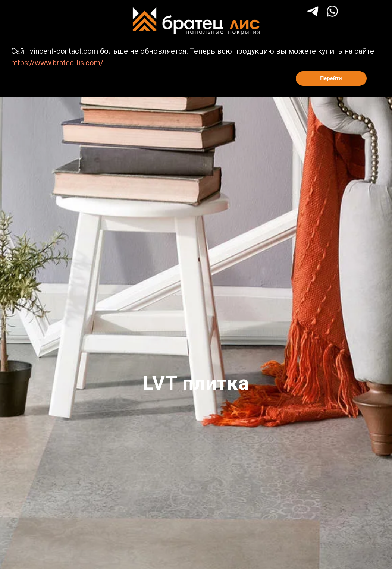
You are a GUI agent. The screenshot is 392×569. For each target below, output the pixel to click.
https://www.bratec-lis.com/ (57, 63)
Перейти (331, 78)
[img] (332, 11)
